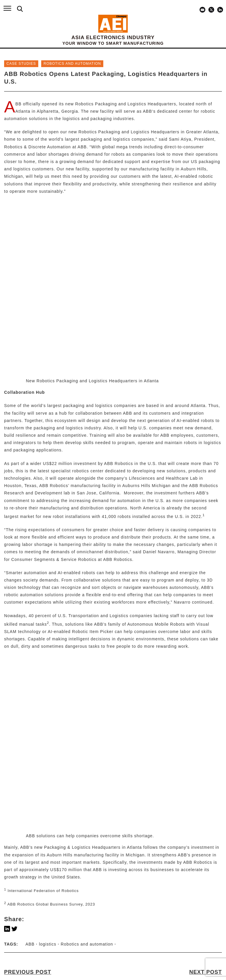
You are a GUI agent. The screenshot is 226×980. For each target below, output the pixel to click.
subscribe (113, 938)
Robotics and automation (87, 610)
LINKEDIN (21, 966)
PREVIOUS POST (28, 639)
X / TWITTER (24, 971)
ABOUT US (18, 842)
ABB (18, 104)
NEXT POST (206, 639)
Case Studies (21, 64)
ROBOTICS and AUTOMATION (72, 64)
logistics (48, 610)
